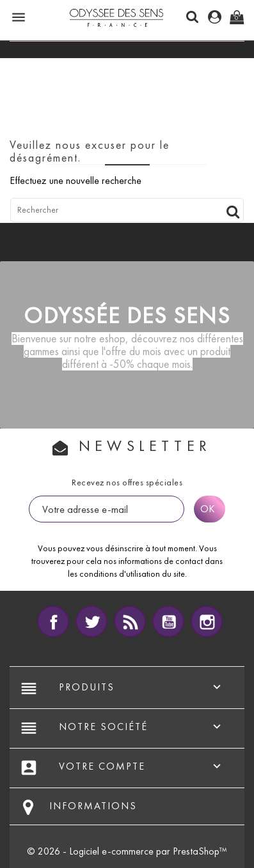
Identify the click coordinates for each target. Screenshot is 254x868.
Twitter (91, 621)
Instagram (207, 621)
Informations (93, 806)
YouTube (168, 621)
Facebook (53, 621)
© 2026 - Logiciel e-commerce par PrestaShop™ (127, 851)
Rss (130, 621)
